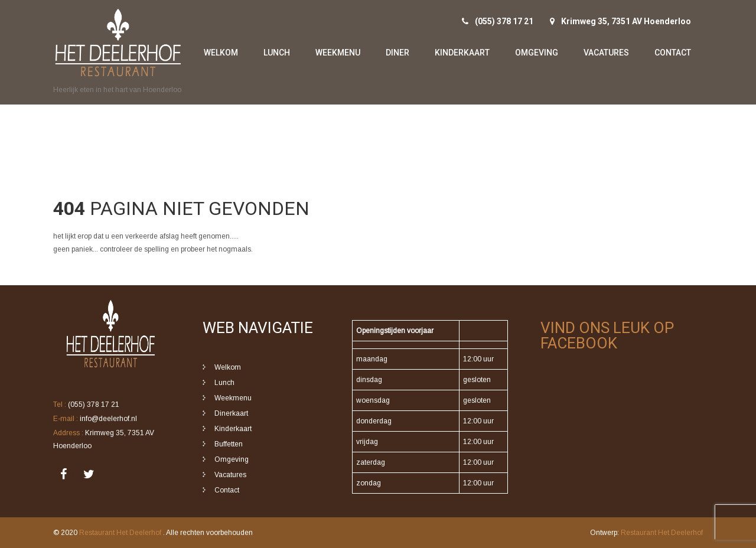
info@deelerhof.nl (108, 419)
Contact (673, 53)
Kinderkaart (462, 53)
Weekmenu (338, 53)
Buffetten (229, 444)
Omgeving (537, 53)
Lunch (277, 53)
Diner (397, 53)
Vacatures (606, 53)
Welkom (221, 53)
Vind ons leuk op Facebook (607, 335)
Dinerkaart (231, 413)
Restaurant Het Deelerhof (121, 533)
